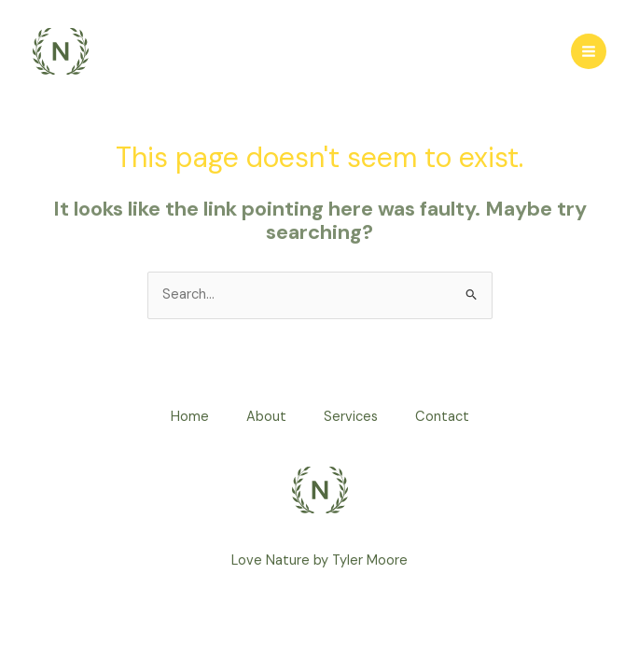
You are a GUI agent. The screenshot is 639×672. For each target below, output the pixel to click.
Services (351, 417)
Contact (442, 417)
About (266, 417)
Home (190, 417)
